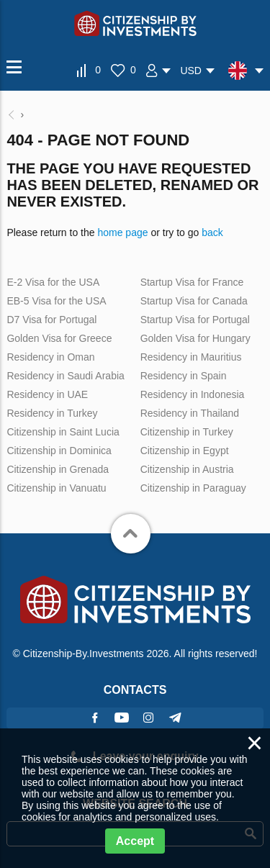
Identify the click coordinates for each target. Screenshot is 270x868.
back (212, 232)
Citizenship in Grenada (58, 469)
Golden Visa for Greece (59, 338)
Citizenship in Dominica (59, 451)
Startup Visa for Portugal (195, 320)
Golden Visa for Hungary (195, 338)
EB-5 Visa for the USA (56, 301)
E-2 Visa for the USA (53, 282)
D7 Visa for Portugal (51, 320)
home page (122, 232)
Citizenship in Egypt (185, 451)
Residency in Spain (184, 376)
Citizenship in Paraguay (193, 488)
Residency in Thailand (190, 413)
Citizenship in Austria (187, 469)
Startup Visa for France (192, 282)
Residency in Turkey (52, 413)
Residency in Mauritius (191, 357)
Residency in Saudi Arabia (65, 376)
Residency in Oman (50, 357)
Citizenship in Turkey (187, 432)
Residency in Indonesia (193, 394)
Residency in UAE (47, 394)
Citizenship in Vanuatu (56, 488)
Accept (135, 841)
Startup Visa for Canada (194, 301)
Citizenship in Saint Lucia (63, 432)
